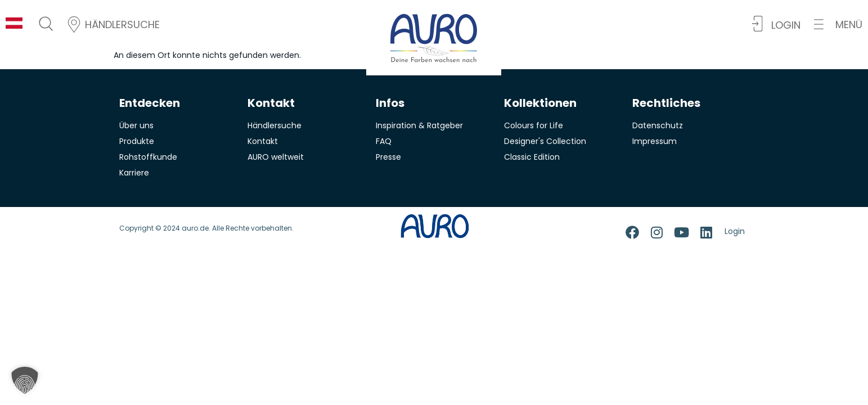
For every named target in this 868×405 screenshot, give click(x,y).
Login (735, 231)
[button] (838, 24)
